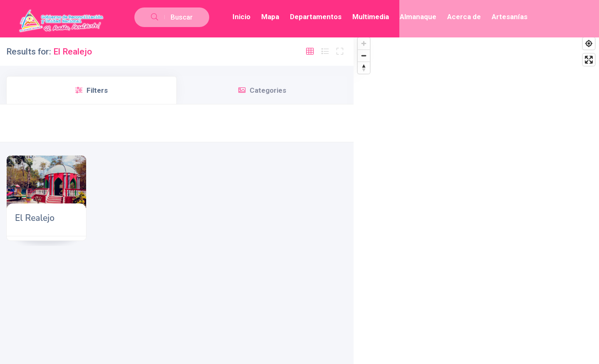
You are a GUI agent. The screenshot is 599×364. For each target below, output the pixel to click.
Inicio (241, 17)
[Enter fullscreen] (589, 60)
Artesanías (510, 17)
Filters (92, 90)
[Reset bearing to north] (364, 68)
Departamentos (316, 17)
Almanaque (418, 17)
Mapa (270, 17)
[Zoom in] (364, 43)
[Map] (476, 199)
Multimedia (371, 17)
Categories (262, 90)
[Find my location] (589, 43)
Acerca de (464, 17)
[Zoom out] (364, 56)
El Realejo (35, 218)
